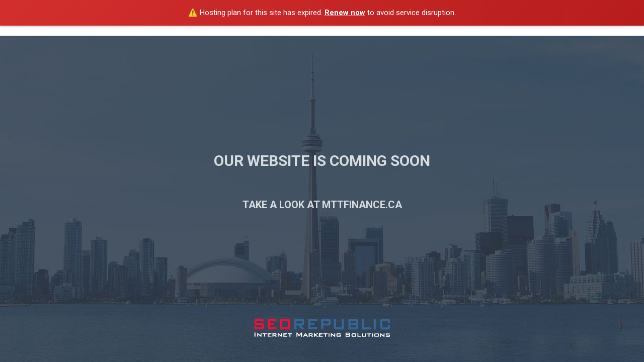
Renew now (345, 13)
